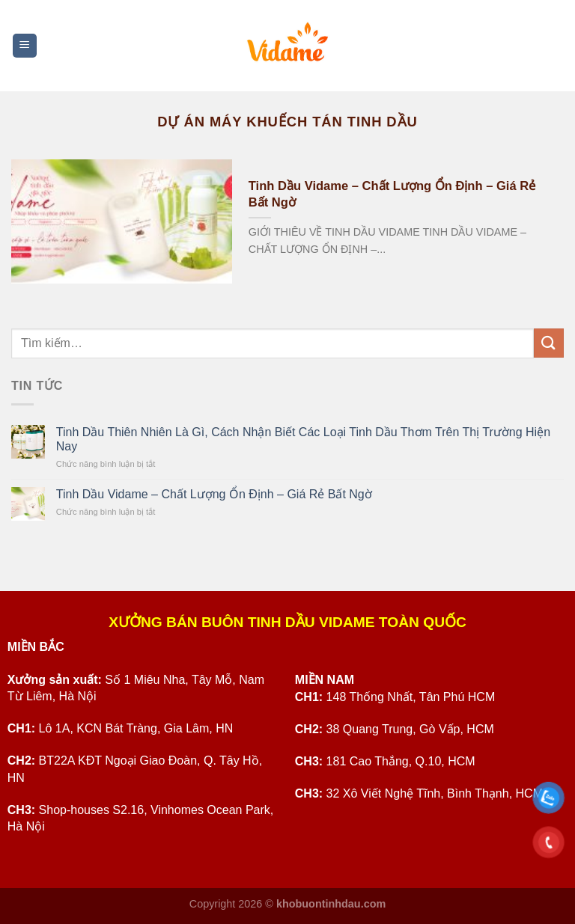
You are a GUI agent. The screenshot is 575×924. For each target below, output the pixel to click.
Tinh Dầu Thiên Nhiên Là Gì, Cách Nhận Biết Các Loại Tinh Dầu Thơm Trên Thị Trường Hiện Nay (303, 439)
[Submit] (549, 343)
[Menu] (25, 46)
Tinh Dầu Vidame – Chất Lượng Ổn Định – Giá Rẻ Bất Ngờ (392, 194)
